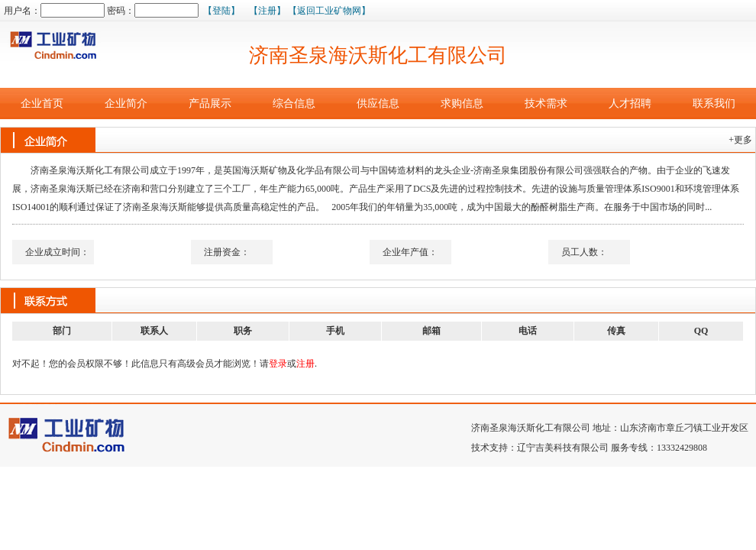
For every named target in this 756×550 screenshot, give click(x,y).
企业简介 (126, 104)
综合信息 (294, 104)
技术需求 (546, 104)
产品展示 (210, 104)
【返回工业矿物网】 (329, 11)
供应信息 (378, 104)
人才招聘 (630, 104)
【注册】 (267, 11)
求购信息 (462, 104)
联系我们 (714, 104)
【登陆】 (221, 11)
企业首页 (42, 104)
